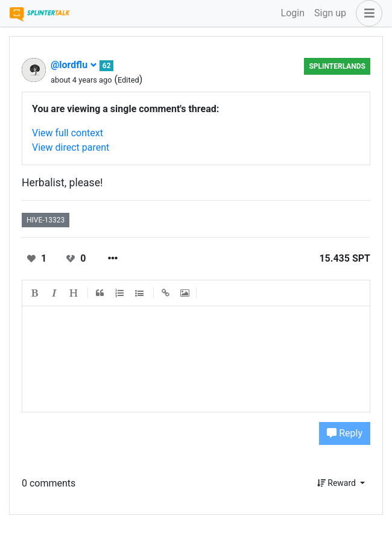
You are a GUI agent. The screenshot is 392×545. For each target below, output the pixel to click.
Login (293, 13)
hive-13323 (46, 220)
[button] (367, 13)
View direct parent (71, 147)
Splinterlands (337, 66)
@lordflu (74, 65)
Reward (338, 483)
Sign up (330, 13)
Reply (345, 433)
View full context (68, 133)
